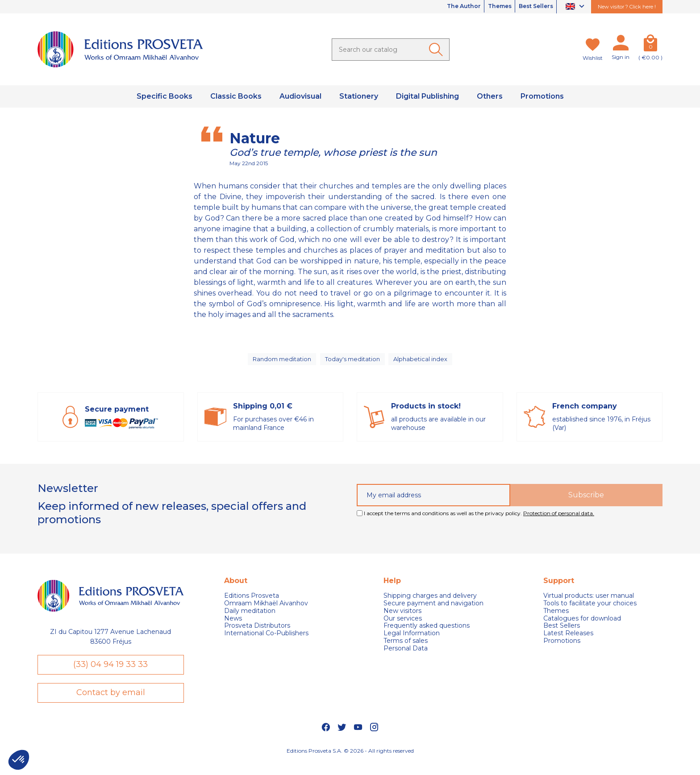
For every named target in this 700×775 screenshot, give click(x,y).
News (233, 625)
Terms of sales (406, 648)
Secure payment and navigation (433, 610)
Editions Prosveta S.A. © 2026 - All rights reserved (350, 764)
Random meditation (281, 362)
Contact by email (111, 704)
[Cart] (650, 45)
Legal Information (412, 640)
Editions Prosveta (252, 603)
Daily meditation (250, 618)
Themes (488, 7)
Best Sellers (532, 7)
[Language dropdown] (576, 7)
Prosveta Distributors (257, 633)
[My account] (621, 45)
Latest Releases (568, 640)
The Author (445, 7)
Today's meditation (354, 362)
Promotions (562, 648)
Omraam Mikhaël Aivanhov (266, 610)
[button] (19, 760)
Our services (403, 625)
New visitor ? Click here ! (627, 7)
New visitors (402, 618)
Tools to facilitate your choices (590, 610)
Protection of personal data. (559, 520)
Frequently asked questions (427, 633)
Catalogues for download (582, 625)
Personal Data (406, 655)
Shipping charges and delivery (430, 603)
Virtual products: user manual (589, 603)
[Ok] (437, 50)
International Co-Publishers (266, 640)
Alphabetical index (423, 362)
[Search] (391, 50)
